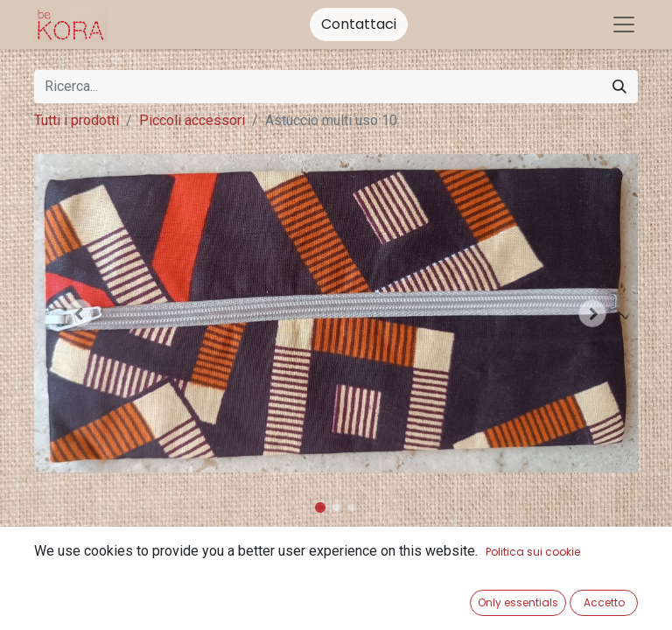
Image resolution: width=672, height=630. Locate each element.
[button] (80, 313)
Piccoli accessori (192, 120)
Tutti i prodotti (77, 120)
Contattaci (359, 24)
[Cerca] (619, 87)
